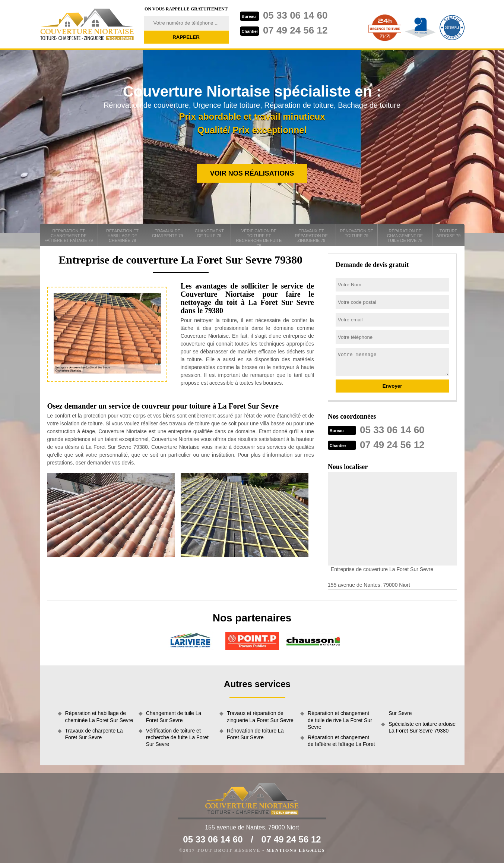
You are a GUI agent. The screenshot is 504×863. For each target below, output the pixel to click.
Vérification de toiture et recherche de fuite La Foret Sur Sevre (177, 737)
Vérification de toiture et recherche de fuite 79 (259, 237)
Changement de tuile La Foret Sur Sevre (174, 716)
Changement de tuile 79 (209, 233)
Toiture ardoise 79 (448, 233)
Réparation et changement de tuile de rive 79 (405, 236)
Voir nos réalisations (252, 173)
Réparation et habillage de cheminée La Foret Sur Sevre (99, 716)
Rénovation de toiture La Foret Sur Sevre (255, 734)
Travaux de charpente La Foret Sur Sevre (94, 734)
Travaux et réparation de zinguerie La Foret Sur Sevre (260, 716)
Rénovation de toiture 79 (356, 233)
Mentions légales (296, 850)
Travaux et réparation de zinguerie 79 (311, 236)
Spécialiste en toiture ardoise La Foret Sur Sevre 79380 (422, 727)
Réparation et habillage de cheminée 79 (122, 236)
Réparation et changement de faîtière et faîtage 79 (69, 236)
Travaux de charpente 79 (167, 233)
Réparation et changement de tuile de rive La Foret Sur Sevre (340, 720)
